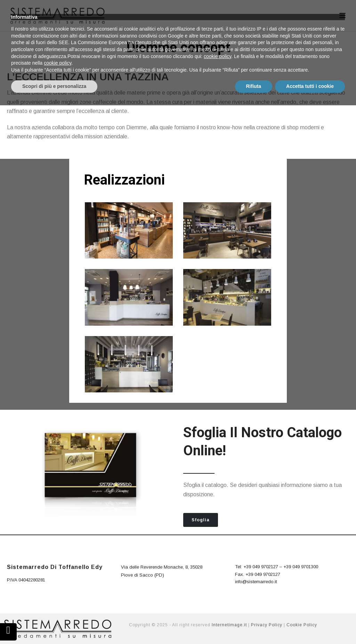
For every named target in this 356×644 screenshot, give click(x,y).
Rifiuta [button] (254, 625)
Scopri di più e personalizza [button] (54, 625)
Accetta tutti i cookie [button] (310, 625)
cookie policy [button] (217, 595)
